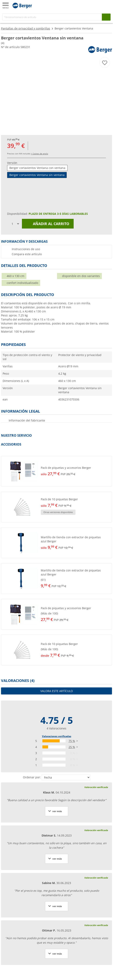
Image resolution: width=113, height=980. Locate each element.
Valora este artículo (57, 691)
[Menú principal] (6, 6)
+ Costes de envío (39, 154)
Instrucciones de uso (26, 249)
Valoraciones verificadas (57, 736)
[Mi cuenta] (99, 5)
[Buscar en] (52, 17)
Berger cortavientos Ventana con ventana (37, 168)
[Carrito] (107, 5)
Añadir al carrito (48, 224)
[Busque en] (106, 17)
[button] (56, 471)
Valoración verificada (96, 787)
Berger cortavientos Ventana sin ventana (37, 175)
